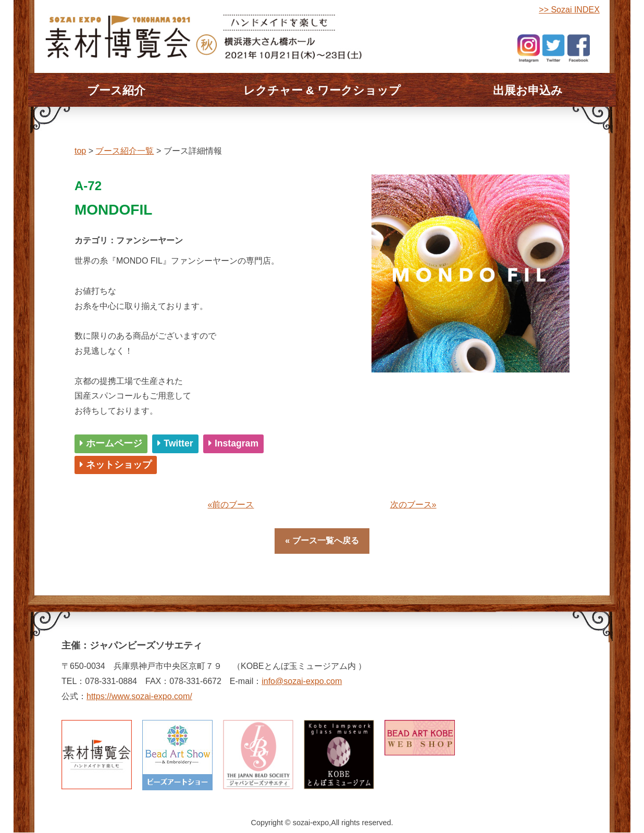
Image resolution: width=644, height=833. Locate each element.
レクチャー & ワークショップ (322, 90)
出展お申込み (528, 90)
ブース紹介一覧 (125, 151)
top (80, 151)
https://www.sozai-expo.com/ (139, 696)
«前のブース (231, 505)
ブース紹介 (116, 90)
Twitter (175, 443)
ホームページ (111, 443)
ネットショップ (116, 465)
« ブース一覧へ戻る (322, 540)
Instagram (233, 443)
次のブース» (413, 505)
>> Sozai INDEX (569, 10)
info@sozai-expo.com (302, 681)
